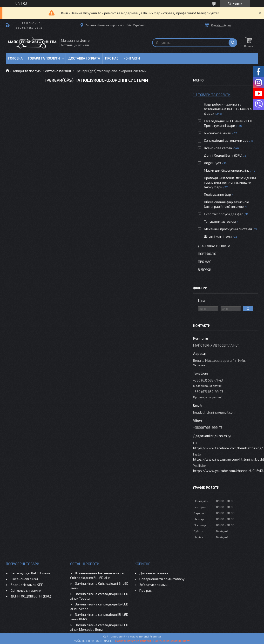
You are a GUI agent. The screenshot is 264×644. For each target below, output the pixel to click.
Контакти (132, 58)
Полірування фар (217, 194)
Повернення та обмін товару (162, 579)
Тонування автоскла (220, 221)
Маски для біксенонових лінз (227, 170)
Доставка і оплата (84, 58)
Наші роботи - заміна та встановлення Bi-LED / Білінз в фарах (228, 109)
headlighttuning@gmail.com (214, 412)
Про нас (112, 58)
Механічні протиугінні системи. (228, 229)
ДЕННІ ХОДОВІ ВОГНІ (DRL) (31, 596)
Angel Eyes (213, 163)
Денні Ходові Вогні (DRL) (223, 155)
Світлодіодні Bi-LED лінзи (30, 573)
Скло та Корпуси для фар (224, 214)
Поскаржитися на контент (133, 641)
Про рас (146, 590)
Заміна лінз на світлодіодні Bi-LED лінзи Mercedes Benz (99, 627)
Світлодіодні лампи (26, 590)
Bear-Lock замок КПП (27, 585)
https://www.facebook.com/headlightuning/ (228, 448)
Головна (15, 58)
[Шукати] (233, 43)
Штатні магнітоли (218, 236)
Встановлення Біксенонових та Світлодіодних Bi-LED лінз (97, 575)
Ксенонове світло (218, 148)
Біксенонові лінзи (218, 133)
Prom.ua (155, 636)
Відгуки (205, 270)
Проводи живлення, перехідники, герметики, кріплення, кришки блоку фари (230, 182)
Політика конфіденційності (172, 641)
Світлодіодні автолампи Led (226, 140)
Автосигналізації (58, 71)
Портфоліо (207, 254)
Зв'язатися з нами (153, 585)
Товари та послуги (44, 58)
